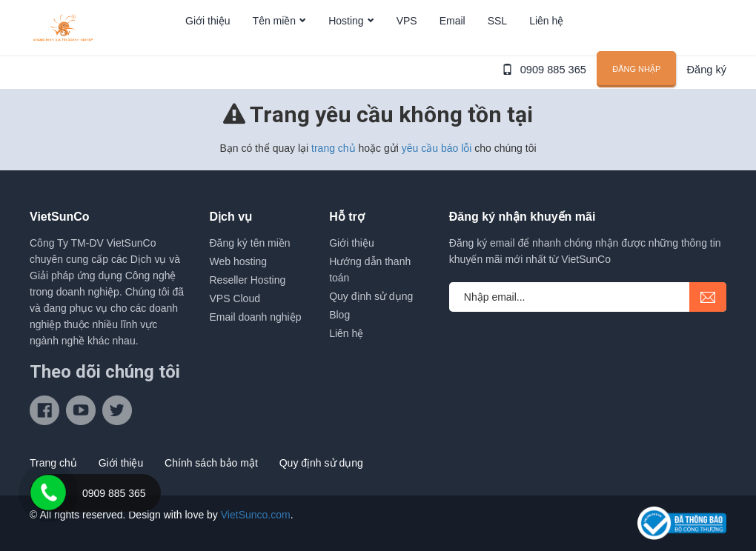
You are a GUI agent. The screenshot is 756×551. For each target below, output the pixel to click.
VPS (407, 47)
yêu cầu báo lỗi (437, 148)
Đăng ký (707, 109)
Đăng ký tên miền (250, 243)
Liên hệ (546, 47)
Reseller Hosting (248, 280)
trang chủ (334, 148)
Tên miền (275, 47)
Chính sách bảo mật (211, 463)
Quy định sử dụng (371, 296)
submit (708, 297)
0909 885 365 (557, 109)
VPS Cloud (235, 298)
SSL (497, 47)
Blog (339, 315)
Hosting (346, 47)
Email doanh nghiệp (256, 317)
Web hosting (239, 261)
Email (452, 47)
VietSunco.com (256, 515)
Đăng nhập (639, 108)
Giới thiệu (208, 47)
